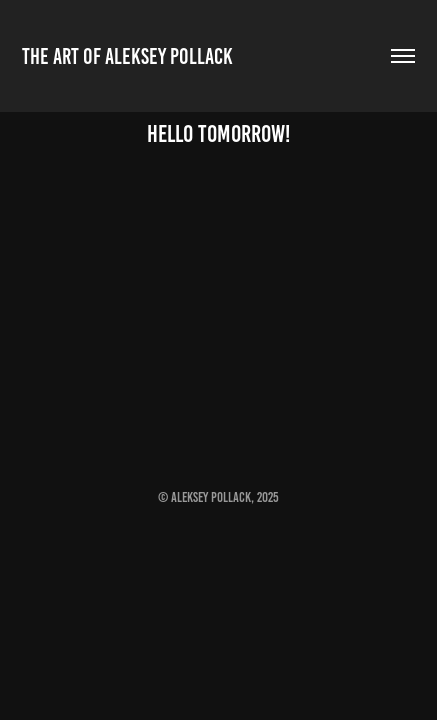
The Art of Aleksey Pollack (127, 56)
